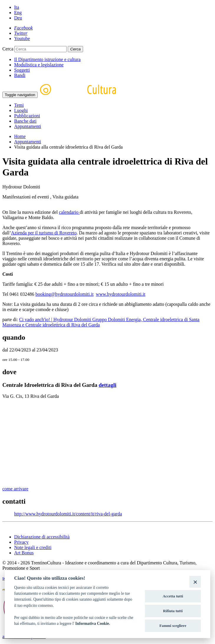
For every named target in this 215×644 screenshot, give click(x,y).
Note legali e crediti (33, 547)
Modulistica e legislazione (39, 65)
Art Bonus (24, 553)
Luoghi (21, 110)
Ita (17, 7)
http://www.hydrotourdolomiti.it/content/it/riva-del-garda (68, 514)
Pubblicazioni (27, 116)
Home (20, 136)
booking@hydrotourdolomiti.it (64, 294)
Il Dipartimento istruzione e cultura (47, 59)
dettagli (107, 385)
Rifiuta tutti (173, 611)
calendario (69, 212)
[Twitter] (21, 33)
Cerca (8, 49)
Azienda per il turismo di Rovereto (44, 233)
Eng (18, 13)
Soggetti (22, 70)
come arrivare (15, 489)
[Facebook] (23, 28)
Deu (18, 18)
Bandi (20, 75)
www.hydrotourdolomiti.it (121, 294)
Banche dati (25, 121)
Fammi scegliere (173, 626)
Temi (19, 105)
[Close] (195, 582)
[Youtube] (22, 38)
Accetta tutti (173, 596)
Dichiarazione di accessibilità (42, 537)
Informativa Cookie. (93, 624)
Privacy (21, 542)
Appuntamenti (28, 126)
